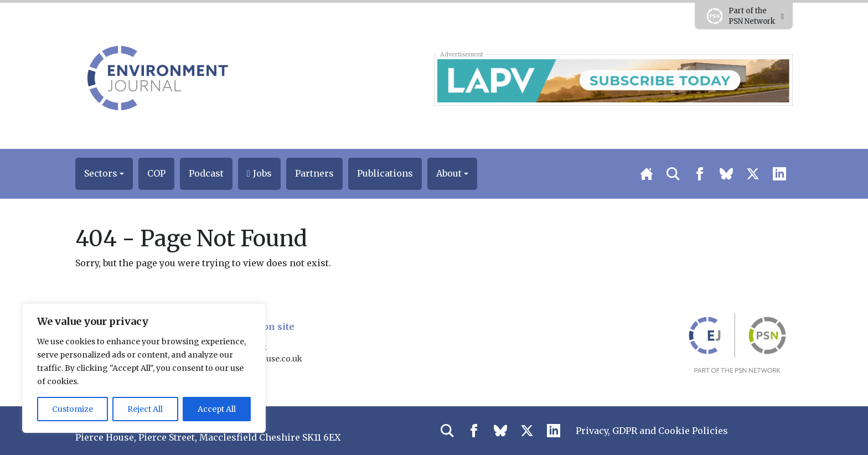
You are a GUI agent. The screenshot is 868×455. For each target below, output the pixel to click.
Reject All (145, 409)
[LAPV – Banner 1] (613, 80)
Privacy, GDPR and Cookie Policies (652, 431)
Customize (73, 409)
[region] (144, 368)
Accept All (217, 409)
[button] (104, 174)
